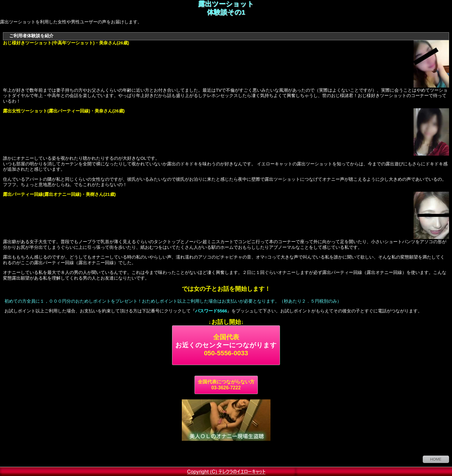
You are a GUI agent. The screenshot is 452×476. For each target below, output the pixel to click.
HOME (436, 459)
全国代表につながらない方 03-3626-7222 (226, 385)
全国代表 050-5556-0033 (226, 345)
